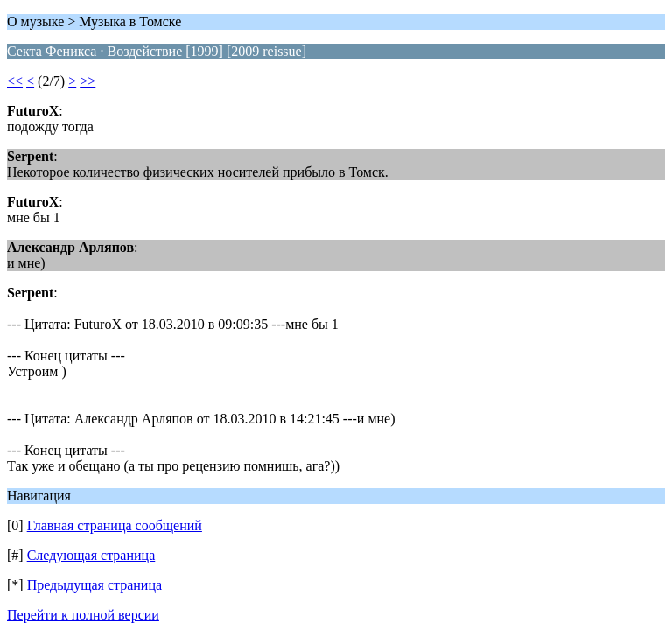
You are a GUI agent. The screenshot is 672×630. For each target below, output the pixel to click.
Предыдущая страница (94, 585)
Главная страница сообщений (115, 525)
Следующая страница (91, 555)
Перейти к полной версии (83, 615)
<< (15, 81)
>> (87, 81)
